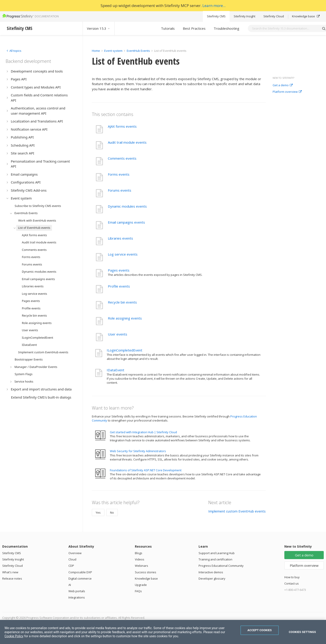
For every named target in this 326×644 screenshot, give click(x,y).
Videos (140, 559)
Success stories (146, 572)
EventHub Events (138, 51)
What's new (10, 572)
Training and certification (215, 559)
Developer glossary (212, 578)
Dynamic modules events (127, 206)
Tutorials (168, 28)
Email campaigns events (126, 222)
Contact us (292, 583)
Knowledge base (306, 16)
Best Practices (194, 28)
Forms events (119, 174)
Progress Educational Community (221, 566)
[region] (163, 632)
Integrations (77, 597)
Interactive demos (211, 572)
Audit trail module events (127, 142)
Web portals (77, 591)
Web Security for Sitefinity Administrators (138, 451)
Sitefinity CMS (216, 16)
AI (70, 585)
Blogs (139, 553)
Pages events (119, 270)
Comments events (122, 158)
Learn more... (214, 6)
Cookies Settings (302, 632)
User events (118, 334)
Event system (113, 51)
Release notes (12, 578)
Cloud (72, 559)
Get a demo (283, 85)
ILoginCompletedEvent (125, 350)
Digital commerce (80, 578)
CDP (71, 566)
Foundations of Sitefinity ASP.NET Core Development (146, 470)
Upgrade (141, 585)
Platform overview (287, 92)
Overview (75, 553)
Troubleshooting (226, 28)
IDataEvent (115, 370)
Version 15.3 (99, 28)
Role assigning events (125, 318)
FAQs (138, 591)
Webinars (141, 566)
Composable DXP (80, 572)
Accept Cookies (260, 630)
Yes (98, 512)
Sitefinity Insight (244, 16)
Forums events (120, 190)
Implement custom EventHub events (237, 511)
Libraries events (120, 238)
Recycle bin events (122, 302)
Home (96, 51)
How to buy (292, 577)
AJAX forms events (122, 126)
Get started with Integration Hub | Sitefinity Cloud (143, 432)
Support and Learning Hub (217, 553)
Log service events (123, 254)
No (112, 512)
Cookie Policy (14, 636)
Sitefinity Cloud (274, 16)
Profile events (119, 286)
